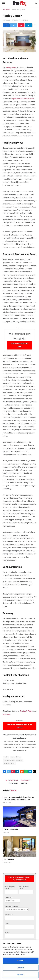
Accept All (21, 961)
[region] (19, 960)
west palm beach (9, 763)
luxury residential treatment (13, 760)
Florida (6, 757)
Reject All (21, 975)
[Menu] (3, 3)
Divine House (9, 859)
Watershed (25, 783)
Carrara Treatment (11, 829)
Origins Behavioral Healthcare (22, 99)
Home (14, 10)
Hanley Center (11, 68)
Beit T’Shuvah (13, 783)
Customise (21, 968)
